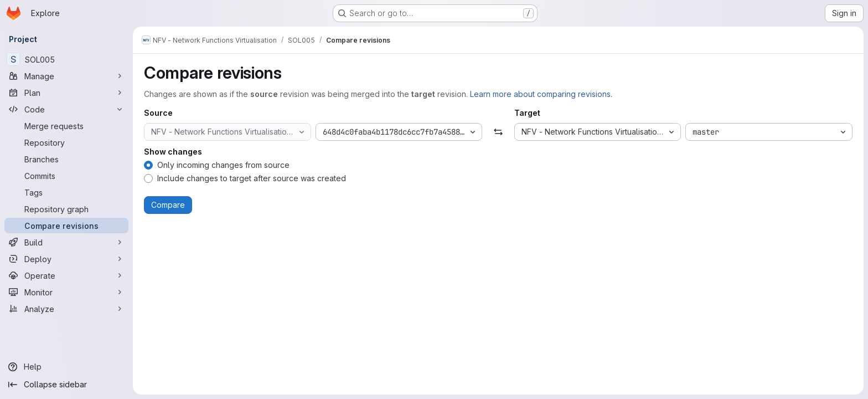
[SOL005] (66, 59)
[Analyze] (66, 309)
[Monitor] (66, 292)
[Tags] (66, 192)
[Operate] (66, 275)
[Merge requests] (66, 126)
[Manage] (66, 76)
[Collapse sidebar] (66, 385)
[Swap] (498, 132)
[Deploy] (66, 259)
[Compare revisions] (66, 226)
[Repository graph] (66, 209)
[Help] (66, 367)
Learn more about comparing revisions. (541, 94)
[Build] (66, 242)
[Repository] (66, 142)
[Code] (66, 109)
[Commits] (66, 176)
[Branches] (66, 159)
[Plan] (66, 93)
